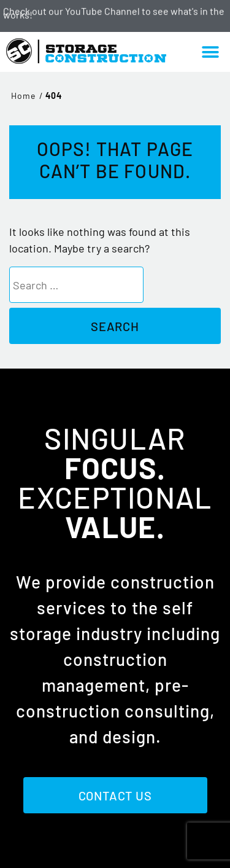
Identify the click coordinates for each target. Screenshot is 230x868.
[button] (210, 52)
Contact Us (115, 796)
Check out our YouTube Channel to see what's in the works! (114, 13)
